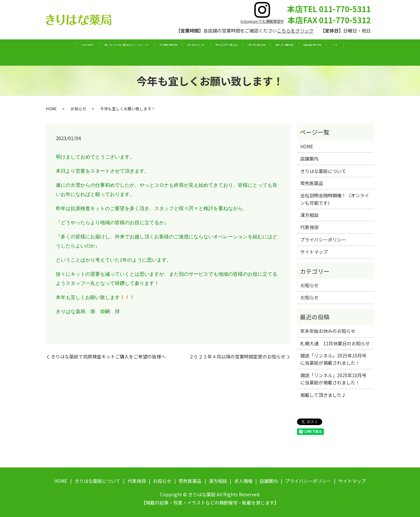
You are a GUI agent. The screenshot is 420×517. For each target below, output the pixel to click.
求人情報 (304, 52)
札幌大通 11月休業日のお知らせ (335, 343)
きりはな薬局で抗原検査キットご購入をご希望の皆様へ (108, 357)
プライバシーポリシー (323, 240)
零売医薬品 (230, 52)
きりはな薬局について (107, 52)
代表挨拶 (157, 52)
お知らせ (192, 52)
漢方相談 (268, 52)
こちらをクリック (295, 31)
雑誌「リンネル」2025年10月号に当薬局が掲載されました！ (333, 359)
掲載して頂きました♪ (323, 395)
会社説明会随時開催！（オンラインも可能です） (335, 199)
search (367, 53)
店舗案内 (340, 52)
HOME (60, 52)
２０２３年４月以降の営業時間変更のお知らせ (237, 357)
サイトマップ (314, 252)
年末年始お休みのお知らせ (328, 331)
